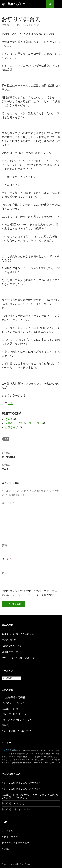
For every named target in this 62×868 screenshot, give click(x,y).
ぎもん (9, 419)
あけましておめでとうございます (19, 634)
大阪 (52, 759)
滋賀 (19, 754)
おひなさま (12, 427)
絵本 (15, 754)
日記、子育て (17, 757)
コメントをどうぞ (31, 25)
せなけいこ (39, 757)
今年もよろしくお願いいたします (19, 658)
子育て (19, 750)
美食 (46, 762)
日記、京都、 (29, 757)
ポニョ (31, 466)
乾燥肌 (28, 762)
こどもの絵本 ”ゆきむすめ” (16, 731)
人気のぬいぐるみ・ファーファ (23, 423)
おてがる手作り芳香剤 (13, 697)
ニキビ (14, 759)
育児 (11, 403)
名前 (5, 545)
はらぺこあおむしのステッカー (18, 720)
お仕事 (33, 750)
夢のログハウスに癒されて (16, 843)
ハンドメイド (7, 754)
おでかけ (52, 750)
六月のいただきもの (12, 646)
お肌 (27, 754)
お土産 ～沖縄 (10, 709)
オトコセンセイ (10, 831)
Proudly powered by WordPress (16, 864)
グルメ (36, 754)
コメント (8, 503)
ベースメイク (31, 759)
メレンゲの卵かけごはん (14, 714)
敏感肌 (18, 762)
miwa (19, 25)
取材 (23, 762)
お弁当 (57, 762)
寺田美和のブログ (14, 4)
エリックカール (38, 762)
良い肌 (5, 849)
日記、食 (8, 757)
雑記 (41, 754)
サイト (6, 573)
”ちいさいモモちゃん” (14, 703)
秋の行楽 (6, 803)
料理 (23, 754)
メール (6, 559)
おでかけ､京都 (43, 759)
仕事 (56, 759)
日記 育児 (10, 762)
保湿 (20, 759)
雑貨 (14, 750)
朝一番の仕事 (31, 455)
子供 (28, 750)
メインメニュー (58, 4)
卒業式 (5, 725)
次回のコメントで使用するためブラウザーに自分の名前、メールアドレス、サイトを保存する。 (31, 593)
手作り (9, 759)
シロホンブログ (10, 837)
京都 (24, 750)
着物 (24, 759)
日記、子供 (51, 754)
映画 (31, 754)
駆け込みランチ (10, 652)
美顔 (58, 750)
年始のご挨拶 (9, 640)
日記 (4, 750)
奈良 (46, 757)
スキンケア (43, 750)
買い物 (52, 762)
